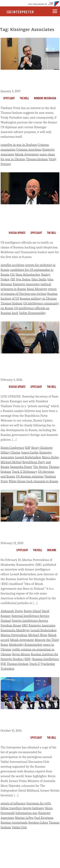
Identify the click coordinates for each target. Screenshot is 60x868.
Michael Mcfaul (11, 462)
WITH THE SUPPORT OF (38, 4)
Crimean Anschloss (29, 150)
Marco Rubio (50, 457)
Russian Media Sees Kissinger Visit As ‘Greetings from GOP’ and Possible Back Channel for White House (28, 366)
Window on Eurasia (45, 98)
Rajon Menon (21, 654)
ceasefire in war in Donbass (19, 145)
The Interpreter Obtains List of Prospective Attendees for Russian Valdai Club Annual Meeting (27, 719)
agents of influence (13, 803)
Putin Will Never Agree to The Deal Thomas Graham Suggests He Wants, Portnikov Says (30, 80)
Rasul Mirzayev (37, 289)
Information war (26, 813)
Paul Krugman (44, 818)
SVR (3, 664)
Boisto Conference (12, 448)
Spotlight (9, 98)
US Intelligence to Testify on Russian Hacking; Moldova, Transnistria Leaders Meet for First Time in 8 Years (29, 217)
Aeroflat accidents (13, 265)
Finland (6, 621)
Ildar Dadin (39, 279)
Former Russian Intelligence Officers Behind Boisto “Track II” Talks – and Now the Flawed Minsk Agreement (30, 532)
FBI (13, 279)
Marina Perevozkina (14, 635)
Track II (35, 664)
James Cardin (30, 452)
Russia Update (17, 233)
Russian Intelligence (46, 659)
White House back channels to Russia (33, 481)
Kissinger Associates (26, 284)
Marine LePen (24, 818)
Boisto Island (32, 611)
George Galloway (33, 808)
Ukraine (52, 550)
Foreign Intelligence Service (30, 621)
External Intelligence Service (30, 616)
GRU (25, 625)
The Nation (41, 467)
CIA (12, 275)
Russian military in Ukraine (38, 299)
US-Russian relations (30, 476)
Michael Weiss (38, 635)
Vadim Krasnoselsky (32, 313)
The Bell (24, 98)
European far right (39, 803)
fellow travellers (11, 808)
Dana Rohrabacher (28, 275)
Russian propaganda (14, 823)
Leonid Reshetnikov (28, 457)
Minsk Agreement (27, 154)
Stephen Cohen (38, 823)
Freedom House (11, 625)
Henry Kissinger (42, 448)
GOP (28, 448)
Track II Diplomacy (25, 472)
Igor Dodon (23, 279)
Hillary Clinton (11, 452)
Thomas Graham (37, 159)
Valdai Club (19, 827)
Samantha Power (21, 467)
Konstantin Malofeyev (15, 630)
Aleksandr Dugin (12, 611)
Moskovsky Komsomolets (26, 645)
